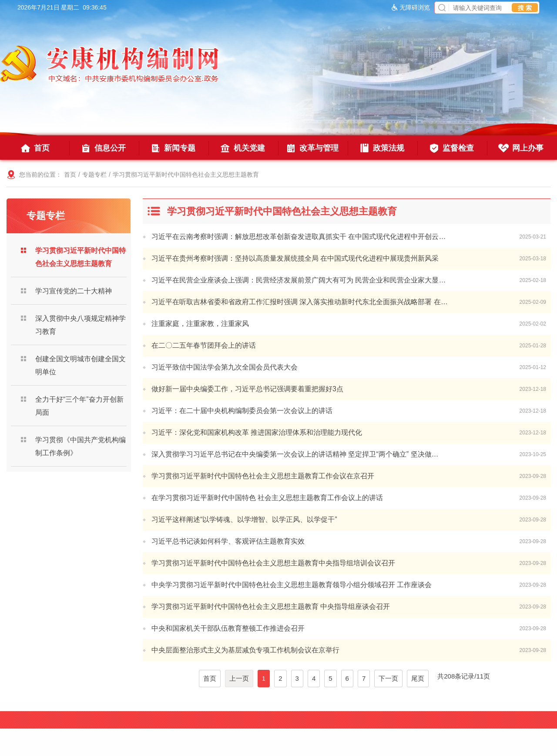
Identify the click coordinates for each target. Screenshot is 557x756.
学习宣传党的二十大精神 (74, 291)
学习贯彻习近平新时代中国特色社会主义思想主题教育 (186, 175)
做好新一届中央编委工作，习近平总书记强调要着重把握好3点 (247, 389)
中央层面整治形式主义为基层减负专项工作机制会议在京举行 (245, 650)
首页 (70, 175)
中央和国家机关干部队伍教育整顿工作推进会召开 (228, 628)
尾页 (418, 678)
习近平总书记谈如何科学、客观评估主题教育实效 (228, 541)
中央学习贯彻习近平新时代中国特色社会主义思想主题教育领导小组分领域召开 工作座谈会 (292, 585)
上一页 (239, 678)
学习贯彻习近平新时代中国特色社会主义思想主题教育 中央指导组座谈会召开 (271, 606)
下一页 (388, 678)
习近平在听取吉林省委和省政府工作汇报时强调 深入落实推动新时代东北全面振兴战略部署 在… (300, 302)
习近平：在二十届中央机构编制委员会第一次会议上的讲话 (242, 411)
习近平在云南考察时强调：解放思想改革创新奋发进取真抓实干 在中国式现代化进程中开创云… (299, 237)
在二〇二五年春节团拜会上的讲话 (204, 345)
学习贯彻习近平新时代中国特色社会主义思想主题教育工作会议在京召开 (263, 476)
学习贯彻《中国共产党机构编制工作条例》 (81, 446)
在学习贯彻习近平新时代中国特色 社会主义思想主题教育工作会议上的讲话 (267, 498)
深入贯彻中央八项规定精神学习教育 (81, 325)
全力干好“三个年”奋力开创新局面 (79, 406)
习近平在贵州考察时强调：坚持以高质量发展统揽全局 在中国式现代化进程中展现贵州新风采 (295, 258)
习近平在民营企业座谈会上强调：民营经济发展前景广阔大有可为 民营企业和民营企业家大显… (299, 280)
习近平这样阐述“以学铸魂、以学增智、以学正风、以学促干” (244, 519)
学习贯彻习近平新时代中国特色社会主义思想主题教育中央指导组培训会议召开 (273, 563)
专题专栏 (94, 175)
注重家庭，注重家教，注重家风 (200, 324)
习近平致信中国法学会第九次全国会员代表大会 (225, 367)
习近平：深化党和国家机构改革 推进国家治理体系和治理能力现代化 (257, 432)
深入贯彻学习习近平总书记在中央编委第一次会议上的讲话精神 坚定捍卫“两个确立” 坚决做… (295, 454)
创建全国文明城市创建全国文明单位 (81, 365)
